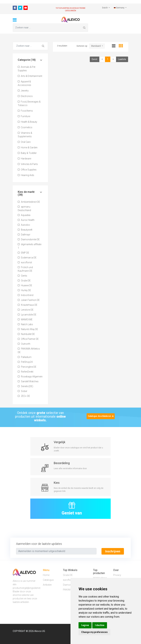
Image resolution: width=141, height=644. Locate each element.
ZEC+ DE (24, 396)
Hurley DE (24, 290)
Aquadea (24, 215)
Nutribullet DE (26, 334)
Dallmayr (24, 235)
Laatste (122, 59)
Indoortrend (26, 295)
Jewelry (23, 91)
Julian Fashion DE (29, 300)
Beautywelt (25, 230)
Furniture (24, 116)
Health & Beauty (27, 122)
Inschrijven (113, 551)
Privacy (117, 575)
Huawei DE (25, 285)
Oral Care (24, 142)
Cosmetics (25, 127)
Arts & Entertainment (30, 76)
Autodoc (24, 225)
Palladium (25, 357)
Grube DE (24, 281)
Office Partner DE (28, 339)
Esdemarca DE (27, 258)
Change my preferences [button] (94, 632)
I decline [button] (100, 625)
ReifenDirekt (26, 372)
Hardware (24, 159)
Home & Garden (28, 147)
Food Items (25, 111)
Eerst (95, 59)
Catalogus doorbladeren (101, 416)
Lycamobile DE (27, 315)
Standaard (96, 46)
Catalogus (48, 580)
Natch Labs (25, 324)
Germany (119, 8)
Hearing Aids (26, 175)
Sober (23, 391)
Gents (22, 276)
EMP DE (23, 253)
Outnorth (24, 344)
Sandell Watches (28, 381)
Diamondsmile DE (29, 239)
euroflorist (25, 262)
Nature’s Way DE (28, 329)
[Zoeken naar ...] (47, 28)
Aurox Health (26, 220)
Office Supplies (27, 170)
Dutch (105, 8)
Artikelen (47, 585)
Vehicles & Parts (28, 164)
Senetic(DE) (25, 386)
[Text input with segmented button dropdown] (56, 551)
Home (46, 575)
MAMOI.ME (25, 319)
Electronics (25, 96)
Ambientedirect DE (29, 202)
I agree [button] (85, 625)
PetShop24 (25, 362)
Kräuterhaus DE (28, 305)
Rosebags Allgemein (30, 377)
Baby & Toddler (27, 153)
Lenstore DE (26, 310)
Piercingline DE (27, 367)
